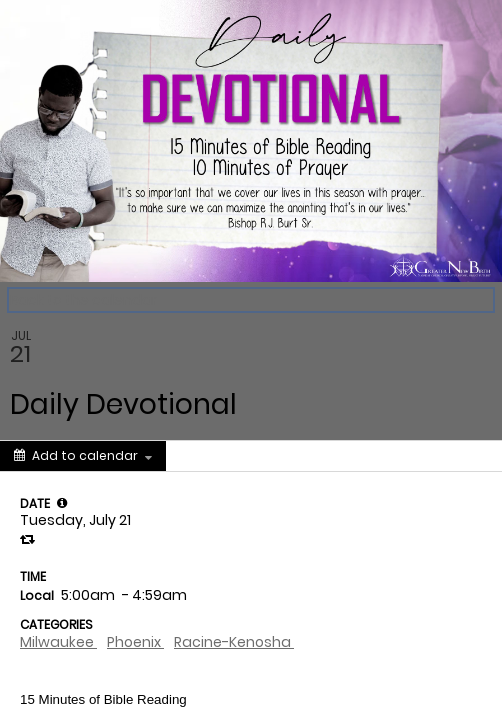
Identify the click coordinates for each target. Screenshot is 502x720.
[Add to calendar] (83, 456)
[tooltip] (62, 503)
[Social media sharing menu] (203, 456)
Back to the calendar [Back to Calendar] (83, 300)
